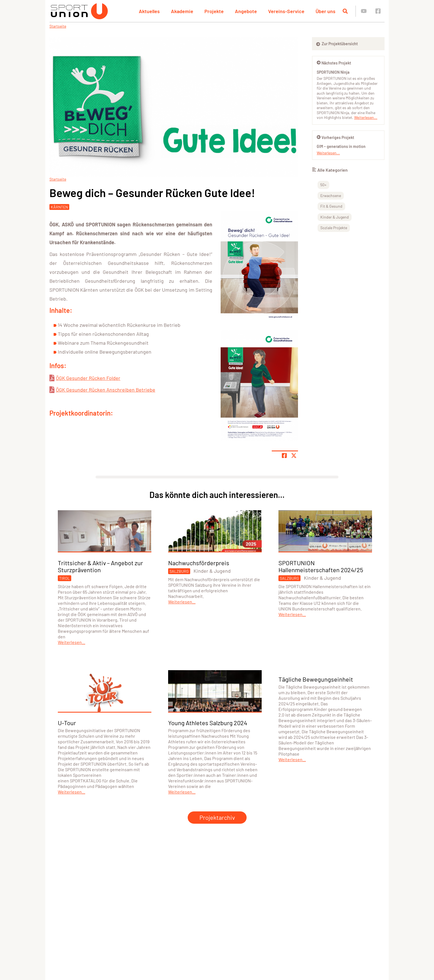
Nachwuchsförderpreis (199, 563)
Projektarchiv (217, 817)
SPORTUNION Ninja (333, 72)
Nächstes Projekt (334, 63)
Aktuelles (149, 11)
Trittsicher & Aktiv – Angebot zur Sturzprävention (100, 566)
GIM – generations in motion (341, 146)
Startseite (58, 26)
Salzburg (179, 571)
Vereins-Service (286, 11)
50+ (323, 185)
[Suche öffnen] (345, 11)
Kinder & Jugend (335, 217)
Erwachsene (331, 196)
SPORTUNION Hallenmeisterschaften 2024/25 (321, 566)
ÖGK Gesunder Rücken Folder (88, 378)
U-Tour (67, 723)
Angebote (246, 11)
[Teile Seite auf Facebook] (284, 456)
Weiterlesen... (366, 117)
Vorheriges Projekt (335, 137)
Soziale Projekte (334, 228)
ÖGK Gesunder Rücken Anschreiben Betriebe (106, 390)
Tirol (65, 578)
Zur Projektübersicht (337, 44)
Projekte (214, 11)
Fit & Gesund (331, 206)
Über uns (325, 11)
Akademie (182, 11)
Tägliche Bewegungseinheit (316, 679)
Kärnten (59, 207)
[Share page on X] (294, 456)
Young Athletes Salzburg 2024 (208, 723)
